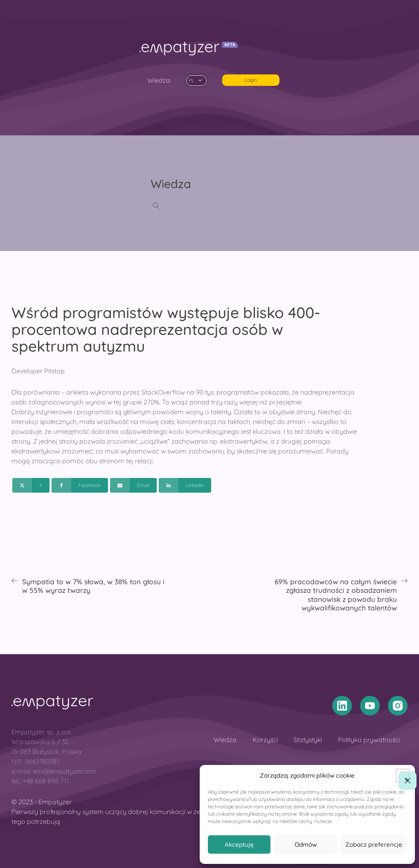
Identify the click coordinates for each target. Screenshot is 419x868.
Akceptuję (239, 844)
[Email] (133, 485)
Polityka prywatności (369, 740)
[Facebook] (80, 485)
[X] (31, 485)
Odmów (306, 844)
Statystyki (308, 740)
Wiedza (159, 80)
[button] (403, 776)
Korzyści (265, 740)
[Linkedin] (185, 485)
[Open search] (156, 206)
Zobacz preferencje (374, 844)
